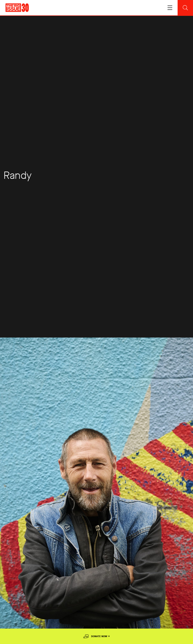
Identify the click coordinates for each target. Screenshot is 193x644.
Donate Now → (100, 636)
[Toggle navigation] (170, 8)
